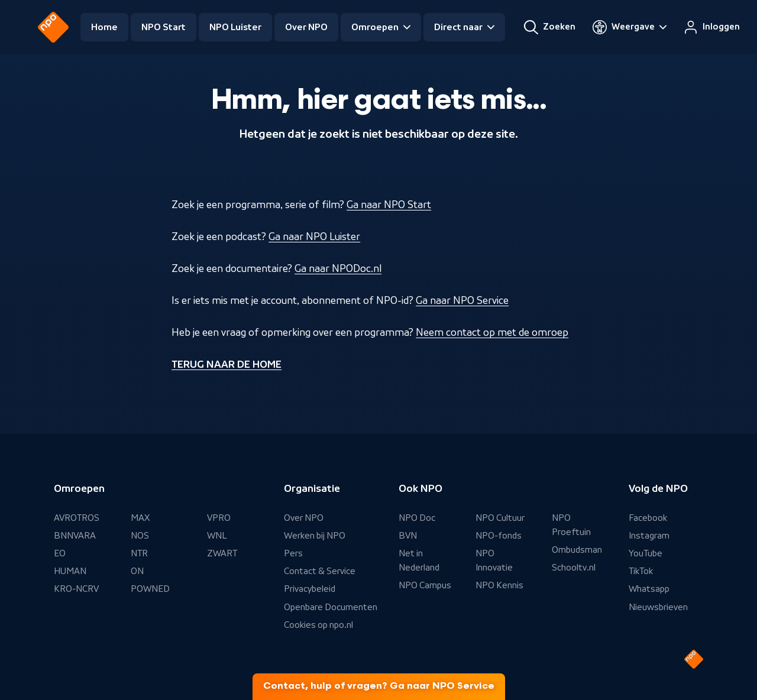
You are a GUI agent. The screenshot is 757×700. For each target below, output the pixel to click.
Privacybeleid (310, 589)
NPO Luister (235, 27)
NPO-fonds (499, 536)
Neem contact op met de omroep (492, 332)
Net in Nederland (419, 560)
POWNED (150, 589)
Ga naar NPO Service (462, 300)
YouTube (646, 553)
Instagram (649, 536)
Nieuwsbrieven (658, 607)
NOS (140, 536)
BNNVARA (75, 536)
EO (60, 553)
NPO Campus (425, 585)
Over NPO (306, 27)
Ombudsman (577, 550)
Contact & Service (320, 571)
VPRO (219, 518)
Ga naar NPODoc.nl (338, 268)
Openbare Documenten (331, 607)
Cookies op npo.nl (318, 625)
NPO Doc (417, 518)
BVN (408, 536)
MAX (140, 518)
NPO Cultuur (500, 518)
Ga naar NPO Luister (314, 236)
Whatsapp (649, 589)
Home (104, 27)
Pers (293, 553)
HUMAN (70, 571)
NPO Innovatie (494, 560)
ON (137, 571)
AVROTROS (77, 518)
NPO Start (164, 27)
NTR (139, 553)
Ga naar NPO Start (389, 205)
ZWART (222, 553)
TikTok (641, 571)
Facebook (648, 518)
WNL (217, 536)
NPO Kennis (499, 585)
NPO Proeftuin (571, 525)
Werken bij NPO (315, 536)
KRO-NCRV (76, 589)
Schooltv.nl (574, 568)
